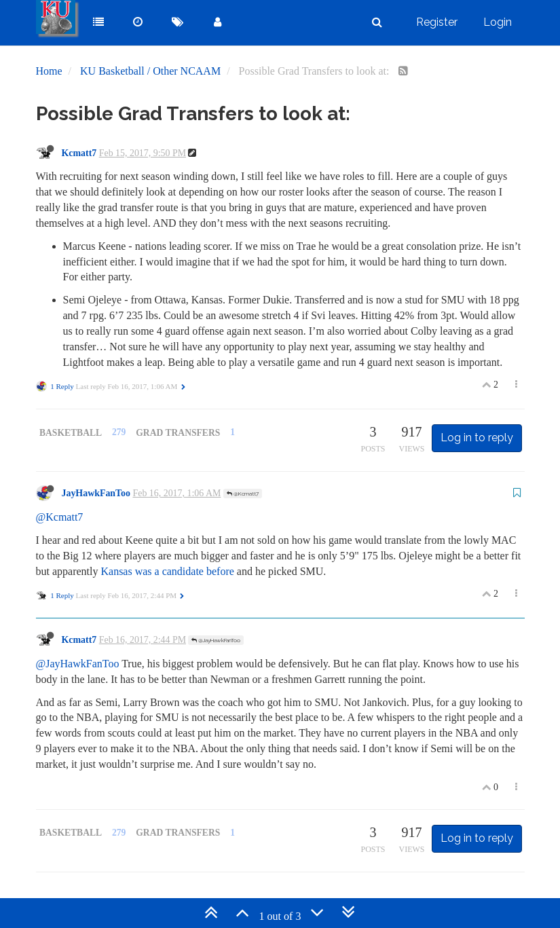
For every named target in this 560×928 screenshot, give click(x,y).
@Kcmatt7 (243, 494)
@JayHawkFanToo (216, 640)
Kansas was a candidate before (167, 571)
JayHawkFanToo (96, 493)
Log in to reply (477, 438)
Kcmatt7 (79, 153)
